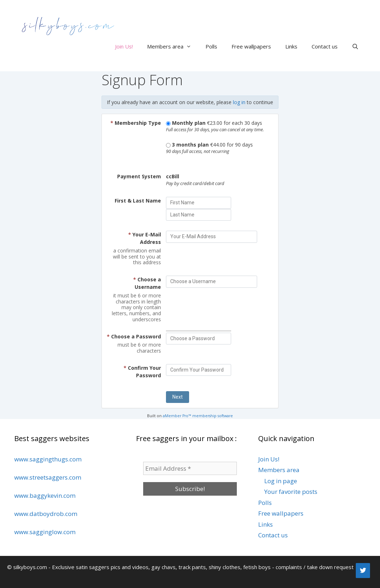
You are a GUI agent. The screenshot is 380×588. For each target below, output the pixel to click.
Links (291, 46)
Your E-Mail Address (145, 238)
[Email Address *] (190, 469)
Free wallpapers (251, 46)
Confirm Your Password (142, 372)
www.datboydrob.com (46, 514)
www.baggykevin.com (45, 495)
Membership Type (136, 123)
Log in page (281, 481)
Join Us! (124, 46)
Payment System (139, 176)
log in (239, 102)
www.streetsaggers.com (48, 477)
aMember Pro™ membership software (198, 416)
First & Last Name (138, 201)
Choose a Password (134, 336)
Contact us (325, 46)
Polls (211, 46)
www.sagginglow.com (45, 532)
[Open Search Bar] (355, 46)
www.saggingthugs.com (48, 459)
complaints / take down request (315, 567)
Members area (173, 46)
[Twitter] (363, 571)
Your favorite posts (291, 492)
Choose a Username (147, 283)
